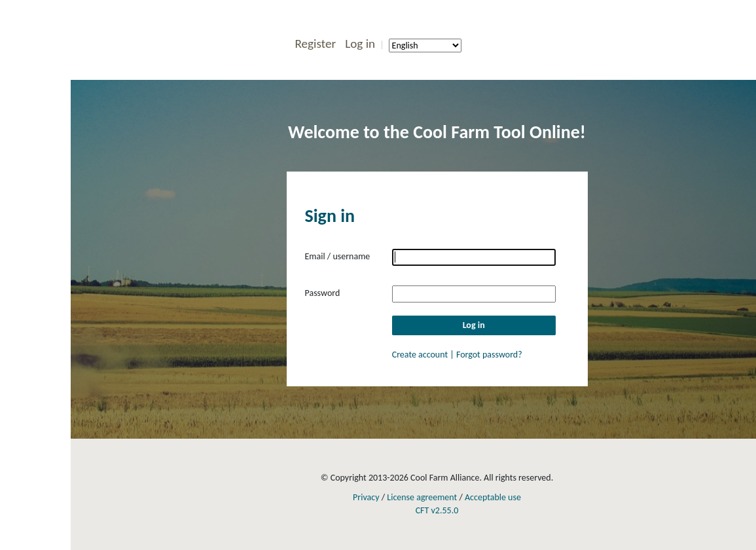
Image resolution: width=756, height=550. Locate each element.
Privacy (366, 497)
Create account (421, 355)
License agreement (422, 497)
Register (315, 44)
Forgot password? (489, 355)
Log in (360, 44)
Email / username (338, 256)
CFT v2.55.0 (437, 510)
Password (323, 293)
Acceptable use (493, 497)
